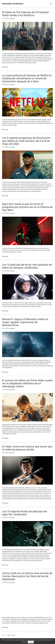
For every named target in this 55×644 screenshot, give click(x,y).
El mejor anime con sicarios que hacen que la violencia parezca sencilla (27, 448)
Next (14, 635)
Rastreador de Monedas (13, 4)
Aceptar (31, 642)
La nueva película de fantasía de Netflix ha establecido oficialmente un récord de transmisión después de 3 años (27, 78)
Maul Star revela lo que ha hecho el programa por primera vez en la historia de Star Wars (27, 207)
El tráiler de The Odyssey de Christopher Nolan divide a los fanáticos (26, 14)
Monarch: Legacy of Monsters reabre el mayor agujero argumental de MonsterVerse (25, 322)
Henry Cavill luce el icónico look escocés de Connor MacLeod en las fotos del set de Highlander (27, 576)
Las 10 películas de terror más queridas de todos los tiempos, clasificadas (27, 266)
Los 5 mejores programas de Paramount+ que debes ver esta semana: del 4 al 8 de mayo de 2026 (27, 141)
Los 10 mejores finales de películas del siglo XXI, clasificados (25, 513)
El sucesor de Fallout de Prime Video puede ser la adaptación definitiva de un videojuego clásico (27, 383)
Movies (6, 67)
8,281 (9, 635)
